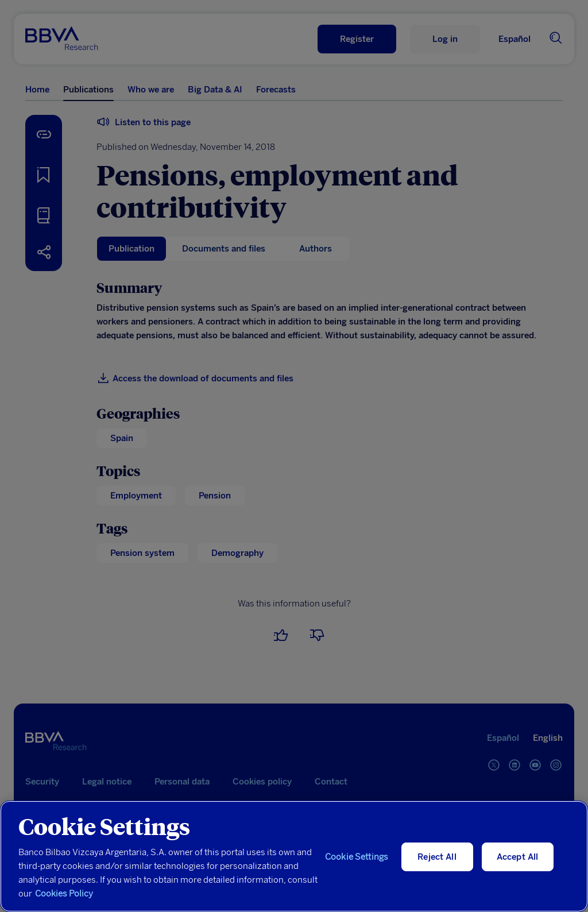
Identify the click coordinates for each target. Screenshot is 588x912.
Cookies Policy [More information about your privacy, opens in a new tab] (64, 894)
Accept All (518, 857)
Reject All (437, 857)
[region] (294, 856)
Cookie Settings (357, 857)
